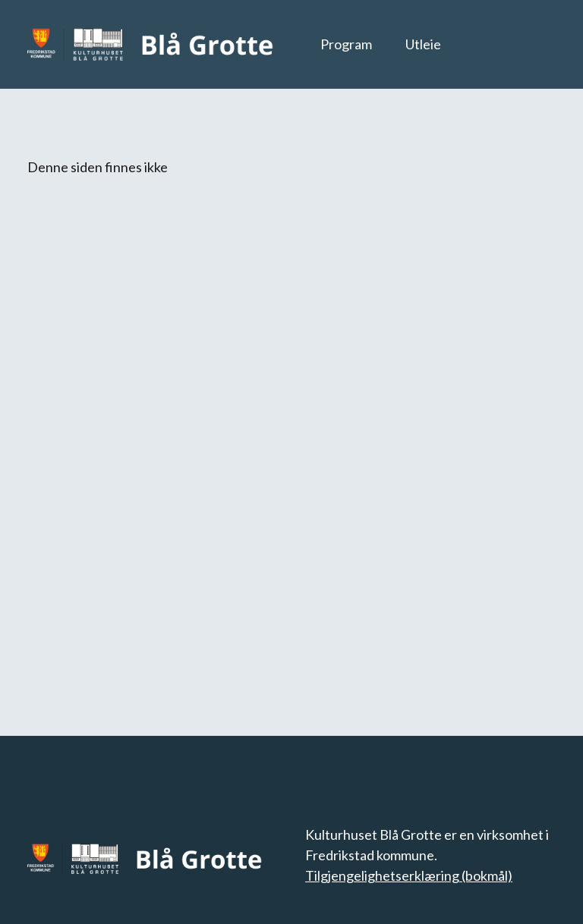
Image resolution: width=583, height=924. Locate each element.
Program (346, 44)
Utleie (423, 44)
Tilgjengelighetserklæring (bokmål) (409, 875)
